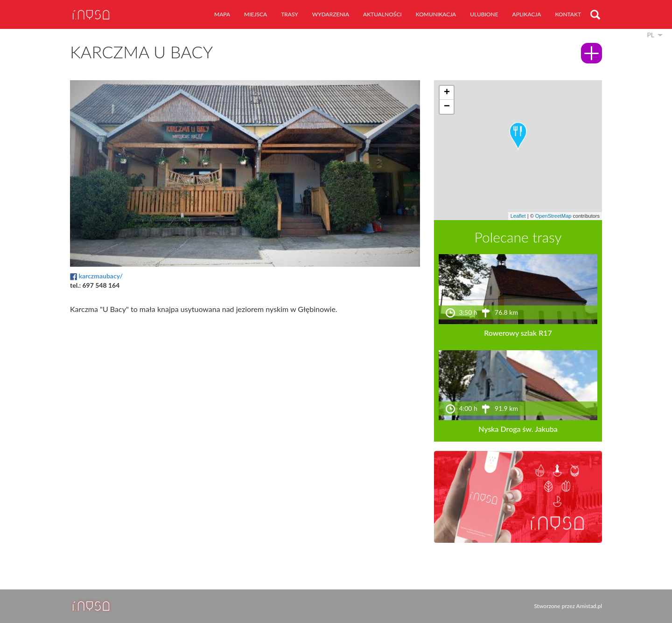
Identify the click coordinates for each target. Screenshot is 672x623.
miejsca (255, 14)
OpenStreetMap (553, 216)
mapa (222, 14)
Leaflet (518, 216)
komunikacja (436, 14)
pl (651, 35)
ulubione (484, 14)
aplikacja (527, 14)
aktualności (382, 14)
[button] (518, 136)
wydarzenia (331, 14)
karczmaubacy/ (101, 276)
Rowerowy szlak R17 (518, 333)
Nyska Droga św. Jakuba (518, 429)
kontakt (568, 14)
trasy (290, 14)
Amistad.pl (589, 606)
